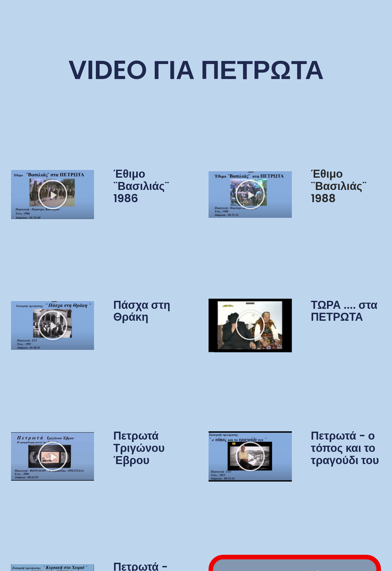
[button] (53, 195)
